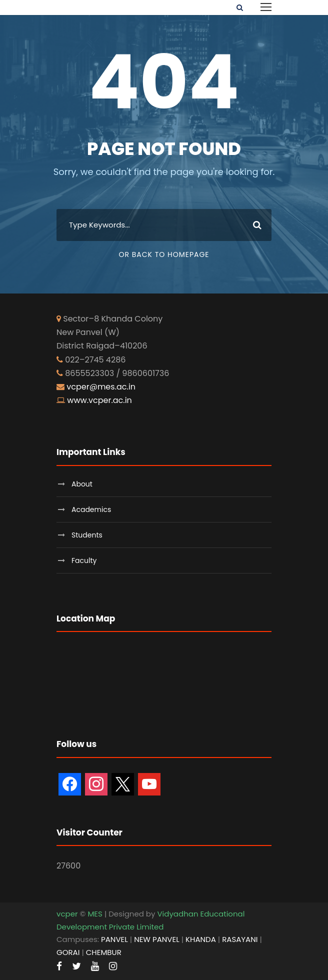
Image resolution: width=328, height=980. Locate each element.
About (82, 484)
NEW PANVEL (157, 939)
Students (87, 535)
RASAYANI (240, 939)
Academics (91, 509)
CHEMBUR (104, 952)
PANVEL (114, 939)
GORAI (68, 952)
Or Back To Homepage (164, 254)
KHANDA (201, 939)
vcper (67, 914)
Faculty (84, 560)
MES (95, 914)
